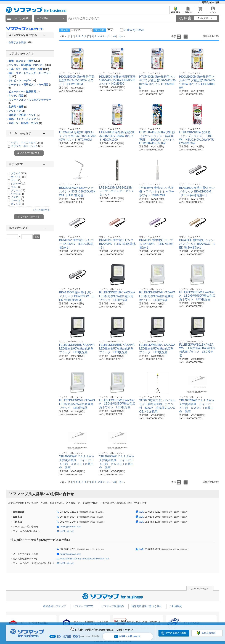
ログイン (213, 11)
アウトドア (17, 111)
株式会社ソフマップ (54, 606)
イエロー (17, 197)
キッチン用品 (18, 96)
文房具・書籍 (18, 107)
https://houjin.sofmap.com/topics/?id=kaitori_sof (84, 559)
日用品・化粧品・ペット (24, 115)
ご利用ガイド (188, 11)
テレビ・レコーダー (22, 80)
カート (200, 11)
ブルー (16, 187)
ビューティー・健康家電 (24, 92)
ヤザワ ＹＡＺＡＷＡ (27, 143)
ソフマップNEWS (83, 606)
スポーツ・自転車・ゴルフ (25, 123)
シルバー (18, 184)
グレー (16, 180)
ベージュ (17, 194)
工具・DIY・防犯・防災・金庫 (29, 69)
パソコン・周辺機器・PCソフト (30, 65)
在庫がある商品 (21, 42)
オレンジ (17, 204)
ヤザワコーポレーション (27, 146)
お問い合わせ (67, 531)
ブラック (19, 173)
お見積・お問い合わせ (127, 636)
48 (114, 36)
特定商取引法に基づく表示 (147, 606)
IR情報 (216, 2)
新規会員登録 (175, 11)
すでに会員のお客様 (176, 633)
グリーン (18, 190)
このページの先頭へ (200, 589)
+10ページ (103, 36)
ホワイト (19, 177)
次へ (121, 36)
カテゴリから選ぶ (22, 19)
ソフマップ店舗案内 (113, 606)
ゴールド (17, 200)
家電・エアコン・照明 (24, 61)
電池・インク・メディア (24, 119)
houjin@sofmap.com (71, 527)
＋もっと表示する (41, 210)
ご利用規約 (205, 2)
